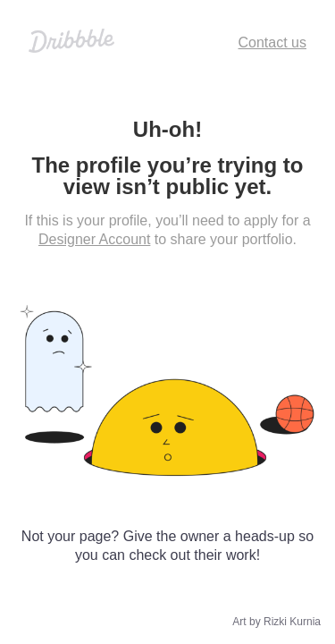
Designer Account (94, 239)
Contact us (272, 42)
